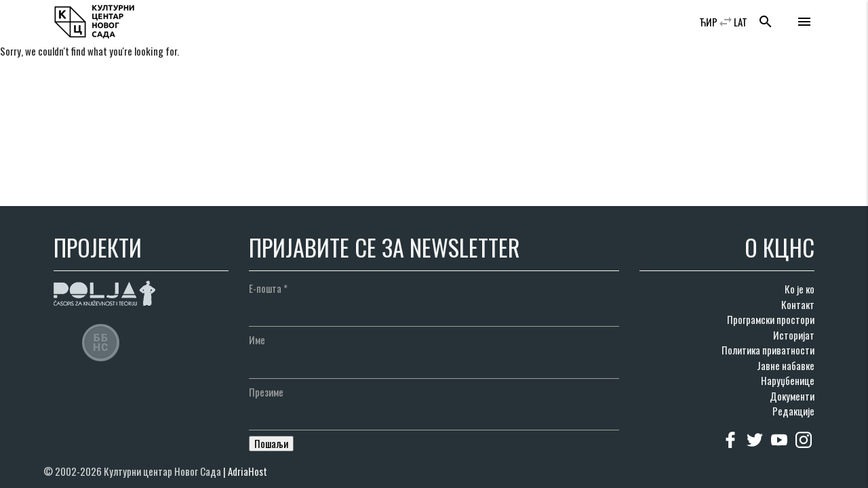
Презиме (266, 392)
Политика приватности (768, 350)
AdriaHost (248, 471)
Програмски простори (771, 319)
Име (257, 340)
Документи (792, 396)
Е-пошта (268, 288)
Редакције (793, 411)
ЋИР (708, 22)
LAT (741, 22)
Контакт (798, 304)
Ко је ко (800, 289)
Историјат (794, 335)
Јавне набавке (786, 365)
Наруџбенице (788, 380)
